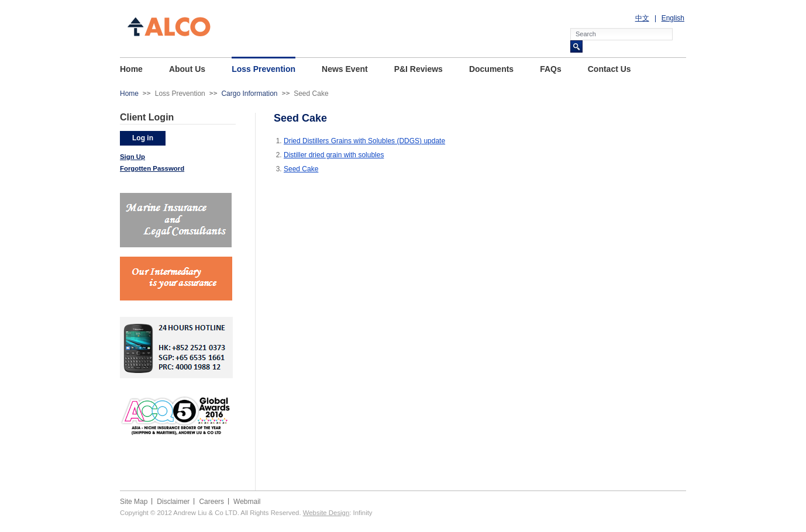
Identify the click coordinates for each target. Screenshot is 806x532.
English (673, 18)
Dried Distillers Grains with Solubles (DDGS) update (364, 141)
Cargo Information (249, 94)
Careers (211, 502)
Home (129, 94)
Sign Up (132, 157)
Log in (143, 138)
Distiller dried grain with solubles (334, 155)
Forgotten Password (152, 168)
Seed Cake (301, 169)
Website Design (326, 513)
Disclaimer (173, 502)
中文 (642, 18)
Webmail (247, 502)
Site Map (134, 502)
